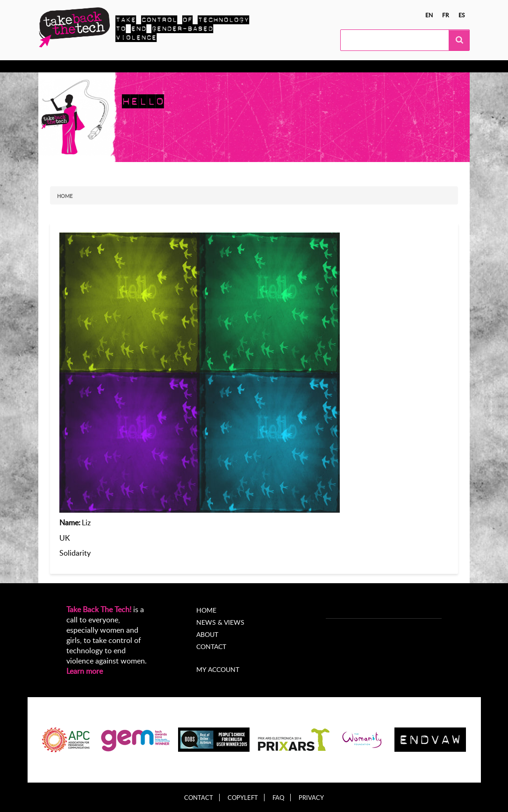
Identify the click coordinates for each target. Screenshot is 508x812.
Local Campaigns (182, 66)
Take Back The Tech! (99, 609)
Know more (75, 66)
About (290, 66)
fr (446, 15)
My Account (332, 66)
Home (65, 196)
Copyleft (243, 798)
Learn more (85, 671)
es (462, 15)
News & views (245, 66)
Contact (211, 646)
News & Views (220, 622)
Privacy (311, 798)
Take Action (125, 66)
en (429, 15)
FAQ (278, 798)
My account (218, 669)
